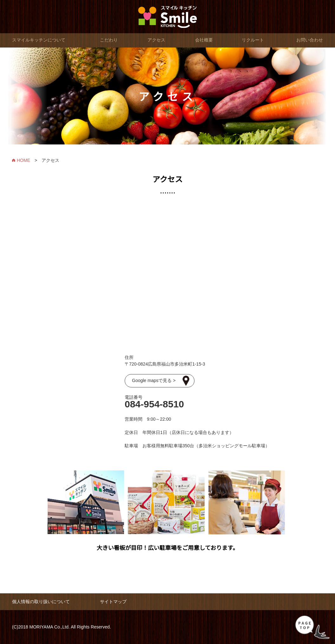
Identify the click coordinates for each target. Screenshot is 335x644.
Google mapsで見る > (154, 380)
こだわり (109, 40)
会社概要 (204, 40)
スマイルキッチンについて (39, 40)
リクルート (253, 40)
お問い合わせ (310, 40)
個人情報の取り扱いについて (41, 602)
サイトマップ (113, 602)
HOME (23, 160)
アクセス (156, 40)
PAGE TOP (312, 627)
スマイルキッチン (168, 17)
